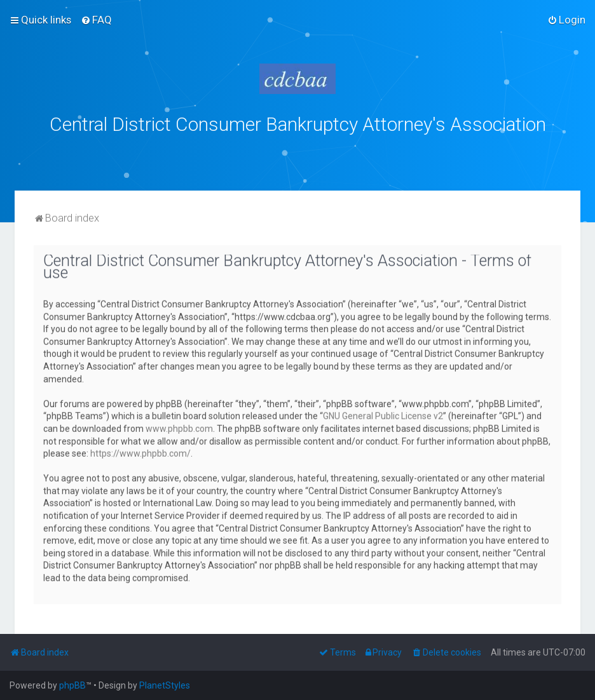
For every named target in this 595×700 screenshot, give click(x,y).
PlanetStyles (165, 685)
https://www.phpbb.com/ (140, 452)
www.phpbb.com (179, 427)
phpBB (72, 685)
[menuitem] (96, 20)
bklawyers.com (403, 152)
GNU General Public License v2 (383, 415)
